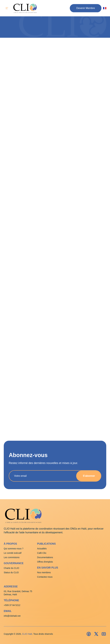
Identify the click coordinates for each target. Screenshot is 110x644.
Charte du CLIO (11, 568)
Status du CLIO (11, 572)
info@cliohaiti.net (12, 616)
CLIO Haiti (27, 634)
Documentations (45, 557)
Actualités (42, 549)
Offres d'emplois (45, 562)
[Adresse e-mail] (41, 476)
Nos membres (44, 572)
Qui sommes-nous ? (14, 549)
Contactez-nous (45, 577)
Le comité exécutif (13, 553)
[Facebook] (89, 634)
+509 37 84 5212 (12, 605)
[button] (86, 8)
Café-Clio (42, 553)
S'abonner (89, 476)
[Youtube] (104, 634)
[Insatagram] (96, 634)
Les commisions (12, 557)
